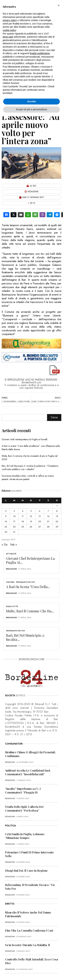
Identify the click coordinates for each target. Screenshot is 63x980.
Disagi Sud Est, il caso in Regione (26, 871)
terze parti (8, 37)
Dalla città (12, 606)
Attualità (11, 554)
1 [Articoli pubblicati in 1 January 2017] (57, 506)
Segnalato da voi (25, 582)
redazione (11, 569)
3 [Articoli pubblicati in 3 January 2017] (14, 511)
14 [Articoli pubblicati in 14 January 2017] (48, 516)
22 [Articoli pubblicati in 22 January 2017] (57, 521)
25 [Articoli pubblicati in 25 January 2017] (23, 527)
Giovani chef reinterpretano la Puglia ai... (30, 560)
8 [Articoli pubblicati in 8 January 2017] (57, 511)
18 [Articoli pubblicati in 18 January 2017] (23, 521)
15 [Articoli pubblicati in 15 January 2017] (57, 516)
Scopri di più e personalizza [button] (31, 109)
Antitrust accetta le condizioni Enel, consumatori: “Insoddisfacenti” (28, 772)
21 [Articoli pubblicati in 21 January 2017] (48, 521)
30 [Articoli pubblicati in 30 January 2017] (6, 532)
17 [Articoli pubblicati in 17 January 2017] (14, 521)
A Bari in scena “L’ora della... (28, 587)
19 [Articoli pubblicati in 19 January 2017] (31, 521)
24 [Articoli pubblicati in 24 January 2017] (14, 527)
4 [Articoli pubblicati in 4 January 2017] (23, 511)
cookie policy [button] (9, 30)
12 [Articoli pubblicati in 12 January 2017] (31, 516)
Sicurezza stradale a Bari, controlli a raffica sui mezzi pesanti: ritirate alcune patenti (28, 478)
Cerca (54, 417)
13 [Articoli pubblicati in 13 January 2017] (40, 516)
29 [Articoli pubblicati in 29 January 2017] (57, 527)
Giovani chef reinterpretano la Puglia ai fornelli (25, 439)
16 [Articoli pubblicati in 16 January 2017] (6, 521)
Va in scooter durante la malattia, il (27, 945)
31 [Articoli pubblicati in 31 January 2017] (14, 532)
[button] (59, 5)
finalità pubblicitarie (40, 53)
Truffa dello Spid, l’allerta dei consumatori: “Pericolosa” (24, 809)
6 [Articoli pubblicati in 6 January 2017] (40, 511)
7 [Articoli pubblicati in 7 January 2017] (48, 511)
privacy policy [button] (10, 20)
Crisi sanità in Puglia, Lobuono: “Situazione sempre (25, 836)
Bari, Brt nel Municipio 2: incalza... (25, 637)
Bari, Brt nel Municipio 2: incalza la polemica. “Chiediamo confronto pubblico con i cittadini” (30, 468)
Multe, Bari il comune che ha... (30, 611)
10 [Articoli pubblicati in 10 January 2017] (14, 516)
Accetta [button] (32, 101)
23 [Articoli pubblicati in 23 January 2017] (6, 527)
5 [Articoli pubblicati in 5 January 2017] (31, 511)
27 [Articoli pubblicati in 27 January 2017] (40, 527)
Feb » (14, 545)
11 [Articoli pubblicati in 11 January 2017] (23, 516)
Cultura (10, 582)
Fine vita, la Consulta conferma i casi (29, 930)
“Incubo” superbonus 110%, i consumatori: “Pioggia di (23, 791)
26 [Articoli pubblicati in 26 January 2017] (31, 527)
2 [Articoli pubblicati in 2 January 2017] (6, 511)
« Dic (5, 545)
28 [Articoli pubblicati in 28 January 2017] (48, 527)
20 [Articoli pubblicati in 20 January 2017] (40, 521)
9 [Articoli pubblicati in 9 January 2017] (6, 516)
